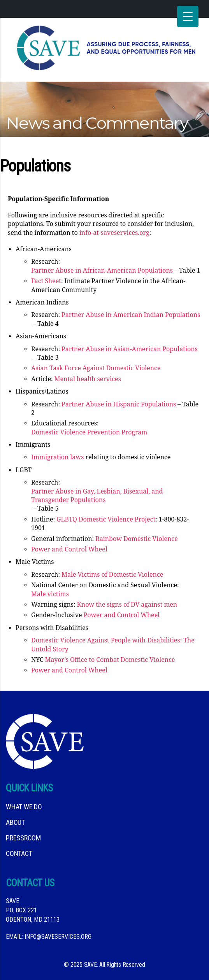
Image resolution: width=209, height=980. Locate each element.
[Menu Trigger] (188, 17)
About (15, 822)
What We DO (24, 807)
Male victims (50, 594)
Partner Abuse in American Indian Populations (131, 315)
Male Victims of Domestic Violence (112, 575)
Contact (19, 853)
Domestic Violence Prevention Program (89, 432)
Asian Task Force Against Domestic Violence (96, 368)
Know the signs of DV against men (127, 605)
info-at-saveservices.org (114, 233)
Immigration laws (57, 457)
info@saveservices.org (58, 937)
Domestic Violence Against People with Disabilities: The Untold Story (113, 645)
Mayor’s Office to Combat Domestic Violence (110, 660)
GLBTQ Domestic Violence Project (106, 520)
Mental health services (88, 379)
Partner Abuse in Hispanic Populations (119, 404)
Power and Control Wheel (69, 549)
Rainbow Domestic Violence (137, 539)
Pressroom (23, 838)
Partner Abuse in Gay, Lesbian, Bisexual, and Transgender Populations (97, 496)
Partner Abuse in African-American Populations (102, 271)
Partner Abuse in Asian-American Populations (130, 349)
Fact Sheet (46, 281)
